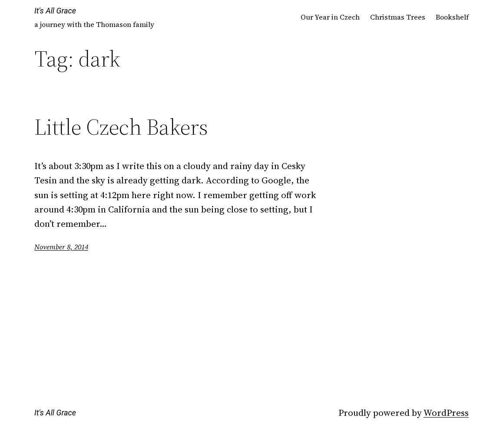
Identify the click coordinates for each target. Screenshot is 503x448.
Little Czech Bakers (121, 127)
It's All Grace (55, 11)
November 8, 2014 (61, 247)
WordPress (446, 413)
